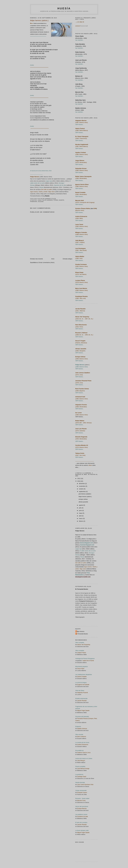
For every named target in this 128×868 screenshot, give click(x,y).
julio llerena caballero (85, 494)
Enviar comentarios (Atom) (46, 262)
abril (80, 516)
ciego (40, 200)
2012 (79, 478)
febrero (81, 521)
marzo (81, 518)
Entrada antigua (68, 259)
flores (56, 200)
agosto (81, 505)
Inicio (53, 259)
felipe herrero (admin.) (85, 497)
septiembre (82, 492)
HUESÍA (64, 8)
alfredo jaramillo (83, 502)
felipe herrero (48, 200)
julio (80, 508)
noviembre (82, 486)
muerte (62, 200)
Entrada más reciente (37, 259)
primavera (34, 202)
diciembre (82, 484)
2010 (79, 481)
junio (81, 510)
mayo (81, 513)
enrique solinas (83, 499)
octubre (81, 489)
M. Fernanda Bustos (82, 589)
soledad (41, 202)
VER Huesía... (80, 417)
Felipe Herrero (80, 531)
